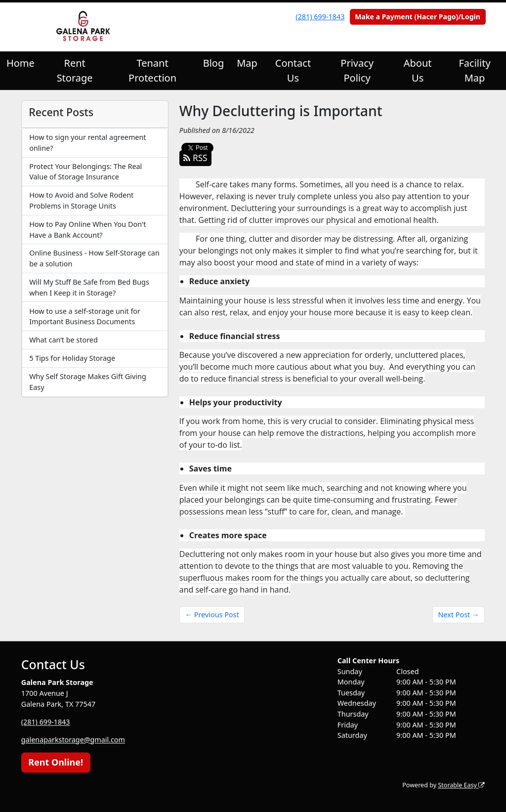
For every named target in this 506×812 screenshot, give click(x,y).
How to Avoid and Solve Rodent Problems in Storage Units (81, 200)
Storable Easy (461, 786)
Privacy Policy (357, 70)
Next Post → (458, 615)
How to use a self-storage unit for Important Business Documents (85, 317)
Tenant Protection (152, 70)
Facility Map (474, 70)
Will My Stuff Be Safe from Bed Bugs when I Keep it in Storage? (89, 287)
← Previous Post (212, 615)
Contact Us (293, 70)
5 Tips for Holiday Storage (72, 358)
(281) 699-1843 (320, 17)
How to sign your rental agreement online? (87, 143)
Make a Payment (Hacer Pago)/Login (417, 17)
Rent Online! (56, 762)
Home (21, 63)
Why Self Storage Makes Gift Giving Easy (88, 382)
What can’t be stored (63, 340)
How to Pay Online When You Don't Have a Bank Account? (87, 230)
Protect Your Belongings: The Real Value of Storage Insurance (85, 172)
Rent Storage (75, 70)
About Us (418, 70)
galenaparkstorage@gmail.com (73, 740)
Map (247, 63)
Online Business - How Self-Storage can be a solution (94, 258)
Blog (214, 63)
